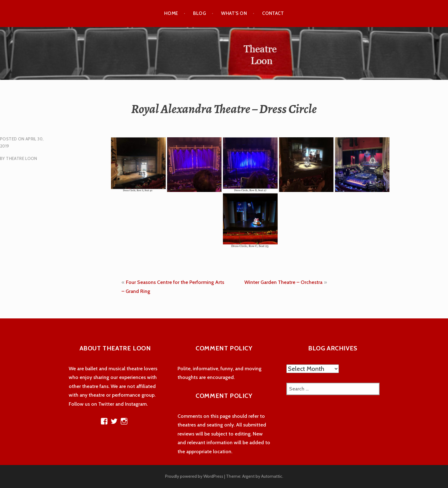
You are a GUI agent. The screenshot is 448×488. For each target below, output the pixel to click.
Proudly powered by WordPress (194, 476)
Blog (199, 13)
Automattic (272, 476)
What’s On (234, 13)
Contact (273, 13)
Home (171, 13)
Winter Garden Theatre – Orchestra (283, 282)
